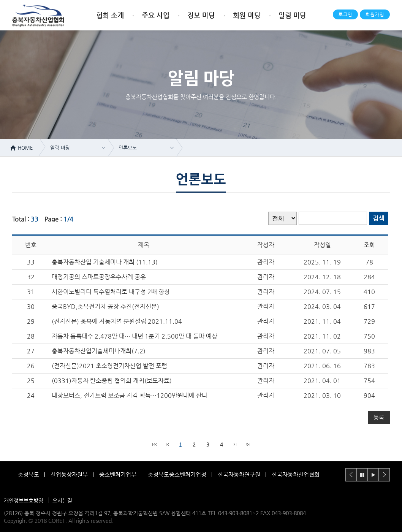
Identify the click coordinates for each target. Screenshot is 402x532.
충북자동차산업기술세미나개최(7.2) (99, 351)
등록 (379, 417)
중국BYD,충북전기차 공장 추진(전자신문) (105, 306)
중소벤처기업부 (118, 474)
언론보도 (128, 148)
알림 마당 (292, 15)
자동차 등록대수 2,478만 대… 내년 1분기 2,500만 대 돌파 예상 (135, 336)
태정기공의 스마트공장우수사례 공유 (99, 277)
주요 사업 (156, 15)
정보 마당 (201, 15)
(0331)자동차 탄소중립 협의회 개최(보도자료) (112, 381)
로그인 (346, 14)
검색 (378, 218)
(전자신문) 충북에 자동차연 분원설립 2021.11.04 (117, 321)
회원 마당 (247, 15)
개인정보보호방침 (24, 500)
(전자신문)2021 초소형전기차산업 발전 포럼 (109, 366)
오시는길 (62, 500)
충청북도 (28, 474)
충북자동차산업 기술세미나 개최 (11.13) (105, 262)
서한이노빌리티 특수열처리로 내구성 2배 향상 (111, 292)
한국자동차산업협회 (296, 474)
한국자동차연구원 (239, 474)
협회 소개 (110, 15)
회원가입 (375, 14)
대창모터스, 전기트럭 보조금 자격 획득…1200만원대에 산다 (130, 395)
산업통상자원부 (69, 474)
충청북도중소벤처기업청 (177, 474)
